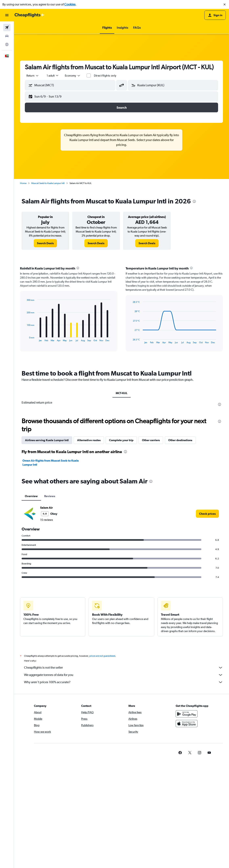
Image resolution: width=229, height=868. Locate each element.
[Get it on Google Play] (187, 714)
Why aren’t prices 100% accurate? (123, 682)
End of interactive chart (25, 338)
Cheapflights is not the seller (123, 668)
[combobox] (33, 76)
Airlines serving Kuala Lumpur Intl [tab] (47, 440)
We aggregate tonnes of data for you (123, 675)
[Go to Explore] (7, 44)
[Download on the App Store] (187, 724)
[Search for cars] (7, 36)
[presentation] (194, 201)
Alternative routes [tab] (89, 440)
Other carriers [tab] (151, 440)
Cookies (70, 4)
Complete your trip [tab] (121, 440)
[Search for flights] (7, 27)
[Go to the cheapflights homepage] (29, 15)
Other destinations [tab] (180, 440)
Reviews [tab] (50, 496)
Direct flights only (105, 76)
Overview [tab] (31, 496)
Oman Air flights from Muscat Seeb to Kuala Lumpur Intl (51, 463)
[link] (45, 243)
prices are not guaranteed (102, 656)
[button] (225, 4)
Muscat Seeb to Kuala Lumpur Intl (48, 183)
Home (23, 183)
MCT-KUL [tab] (122, 393)
